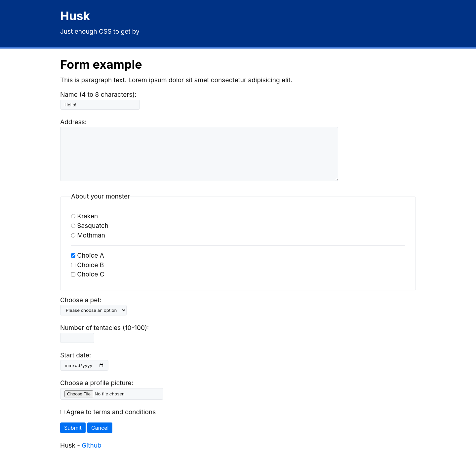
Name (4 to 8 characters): (98, 95)
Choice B (87, 275)
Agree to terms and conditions (108, 422)
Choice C (88, 284)
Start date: (76, 365)
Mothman (88, 245)
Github (91, 455)
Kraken (84, 226)
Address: (73, 122)
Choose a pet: (81, 310)
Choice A (88, 265)
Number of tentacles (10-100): (104, 338)
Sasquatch (90, 236)
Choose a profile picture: (97, 393)
